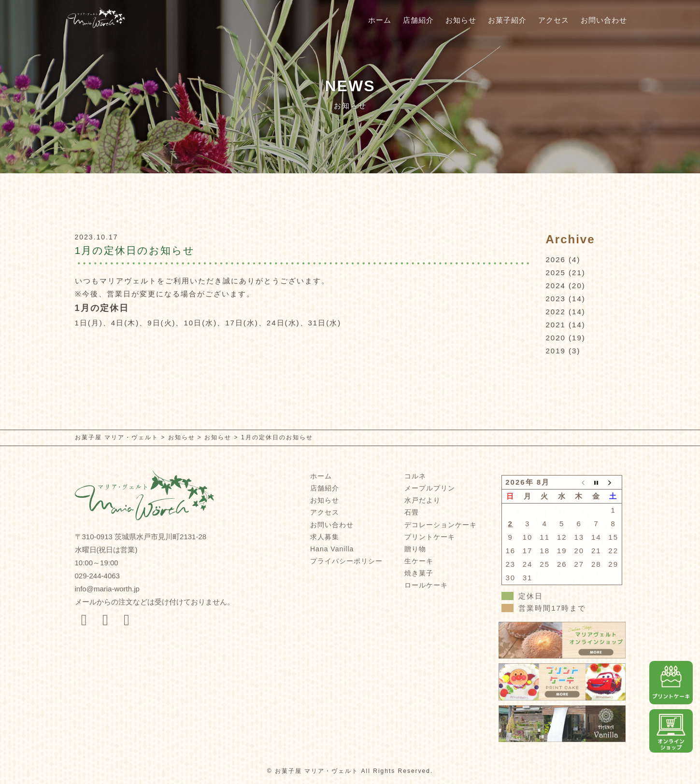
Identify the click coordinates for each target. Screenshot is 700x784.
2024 (556, 286)
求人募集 (325, 537)
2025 (556, 273)
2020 (556, 338)
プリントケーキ (430, 537)
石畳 (412, 512)
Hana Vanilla (332, 549)
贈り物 (415, 549)
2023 (556, 299)
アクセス (554, 20)
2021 (556, 325)
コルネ (415, 476)
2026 (556, 259)
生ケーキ (419, 561)
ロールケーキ (426, 585)
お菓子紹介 (507, 20)
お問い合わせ (604, 20)
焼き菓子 (419, 573)
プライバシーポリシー (346, 561)
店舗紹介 (418, 20)
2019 (556, 351)
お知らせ (461, 20)
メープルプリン (430, 488)
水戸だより (422, 500)
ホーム (380, 20)
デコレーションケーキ (441, 525)
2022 (556, 312)
